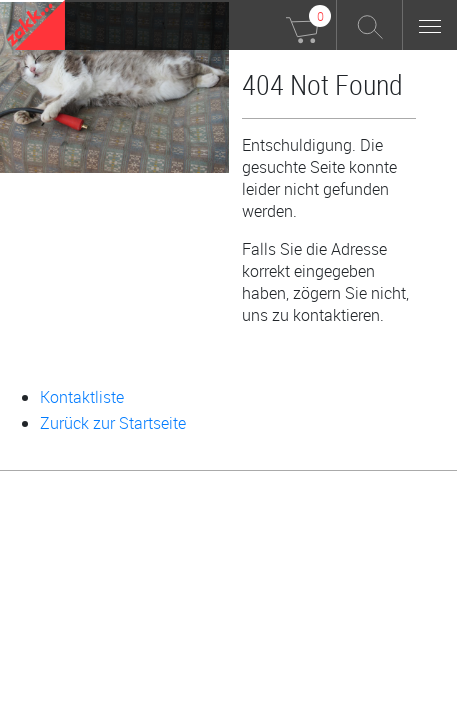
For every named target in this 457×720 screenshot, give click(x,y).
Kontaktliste (82, 397)
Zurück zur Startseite (113, 423)
